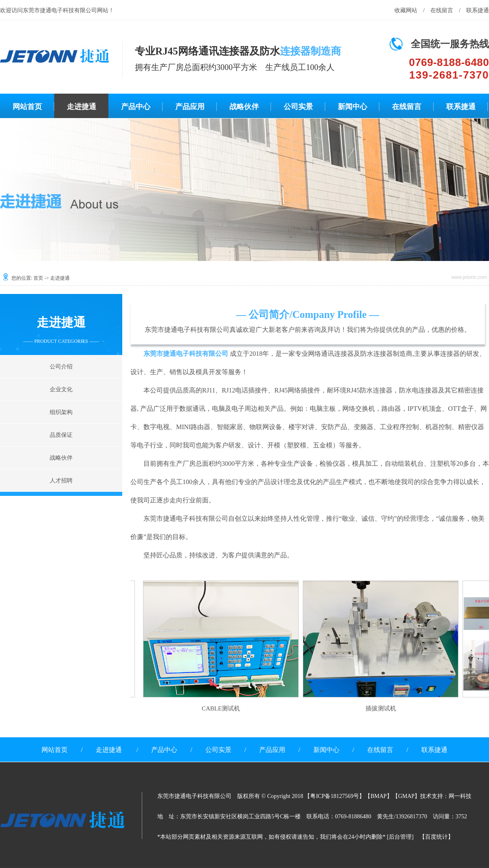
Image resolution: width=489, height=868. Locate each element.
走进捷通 (81, 107)
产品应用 (190, 107)
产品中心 (136, 107)
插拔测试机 (380, 708)
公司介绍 (61, 367)
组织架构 (61, 412)
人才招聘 (61, 481)
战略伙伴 (244, 107)
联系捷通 (478, 10)
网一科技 (460, 796)
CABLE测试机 (220, 708)
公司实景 (298, 107)
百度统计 (436, 837)
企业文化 (61, 389)
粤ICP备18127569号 (335, 796)
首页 (38, 278)
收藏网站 (406, 10)
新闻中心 (352, 107)
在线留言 (442, 10)
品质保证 (61, 435)
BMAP (379, 796)
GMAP (406, 796)
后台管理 (400, 837)
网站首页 (27, 107)
